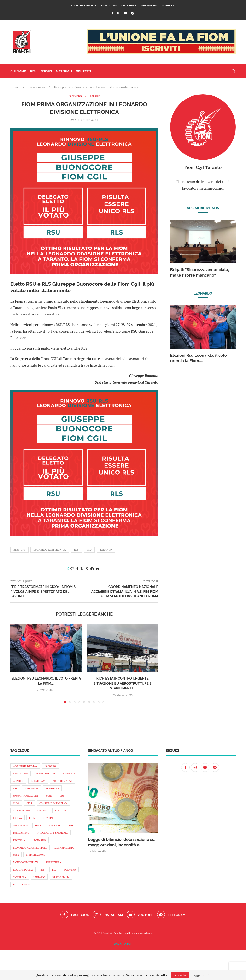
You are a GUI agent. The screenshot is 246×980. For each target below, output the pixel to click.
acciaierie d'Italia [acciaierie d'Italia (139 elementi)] (26, 766)
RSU (33, 71)
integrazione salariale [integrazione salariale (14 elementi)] (56, 849)
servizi (46, 71)
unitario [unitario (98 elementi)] (20, 906)
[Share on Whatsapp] (87, 569)
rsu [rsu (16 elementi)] (16, 898)
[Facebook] (113, 13)
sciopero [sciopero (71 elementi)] (33, 898)
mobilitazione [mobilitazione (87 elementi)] (24, 881)
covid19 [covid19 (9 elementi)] (19, 824)
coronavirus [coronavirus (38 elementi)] (61, 816)
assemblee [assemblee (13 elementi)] (63, 791)
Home (14, 87)
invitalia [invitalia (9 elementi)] (20, 857)
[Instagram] (119, 13)
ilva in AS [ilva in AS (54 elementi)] (34, 840)
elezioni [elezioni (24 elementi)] (39, 824)
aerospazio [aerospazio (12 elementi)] (21, 775)
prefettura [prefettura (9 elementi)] (22, 890)
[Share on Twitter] (82, 569)
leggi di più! (202, 975)
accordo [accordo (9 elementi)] (54, 766)
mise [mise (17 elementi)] (46, 873)
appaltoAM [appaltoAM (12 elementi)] (62, 783)
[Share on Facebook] (77, 569)
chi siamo (18, 71)
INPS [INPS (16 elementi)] (52, 840)
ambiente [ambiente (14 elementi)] (20, 783)
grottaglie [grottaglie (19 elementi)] (57, 832)
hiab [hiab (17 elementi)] (17, 840)
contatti (83, 71)
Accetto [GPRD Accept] (180, 975)
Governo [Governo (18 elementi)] (35, 832)
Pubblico (168, 6)
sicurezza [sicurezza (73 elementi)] (54, 898)
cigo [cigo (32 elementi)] (44, 808)
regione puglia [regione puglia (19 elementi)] (49, 890)
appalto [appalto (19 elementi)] (41, 783)
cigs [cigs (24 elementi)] (59, 808)
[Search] (233, 71)
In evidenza (37, 87)
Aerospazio (149, 6)
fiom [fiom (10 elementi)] (17, 832)
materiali (64, 71)
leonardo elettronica (50, 550)
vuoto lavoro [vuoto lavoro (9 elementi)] (23, 914)
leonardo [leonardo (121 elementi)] (42, 857)
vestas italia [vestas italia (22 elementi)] (43, 906)
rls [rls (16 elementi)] (70, 890)
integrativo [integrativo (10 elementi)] (22, 849)
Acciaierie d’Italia (84, 6)
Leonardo (129, 6)
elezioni (19, 550)
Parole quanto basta (141, 963)
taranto (106, 550)
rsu (89, 550)
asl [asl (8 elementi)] (45, 791)
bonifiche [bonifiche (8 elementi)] (20, 799)
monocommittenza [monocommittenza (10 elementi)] (56, 881)
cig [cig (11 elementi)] (31, 808)
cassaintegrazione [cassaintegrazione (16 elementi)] (49, 799)
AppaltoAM (109, 6)
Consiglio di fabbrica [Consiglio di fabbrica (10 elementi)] (29, 816)
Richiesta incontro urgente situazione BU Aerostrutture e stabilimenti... (123, 684)
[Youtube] (126, 13)
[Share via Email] (97, 569)
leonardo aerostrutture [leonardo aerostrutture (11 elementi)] (32, 865)
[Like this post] (72, 569)
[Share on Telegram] (92, 569)
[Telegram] (133, 13)
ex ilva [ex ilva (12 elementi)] (57, 824)
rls (76, 550)
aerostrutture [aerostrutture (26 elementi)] (48, 775)
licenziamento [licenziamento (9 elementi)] (24, 873)
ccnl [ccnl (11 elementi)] (17, 808)
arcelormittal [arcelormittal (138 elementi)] (24, 791)
